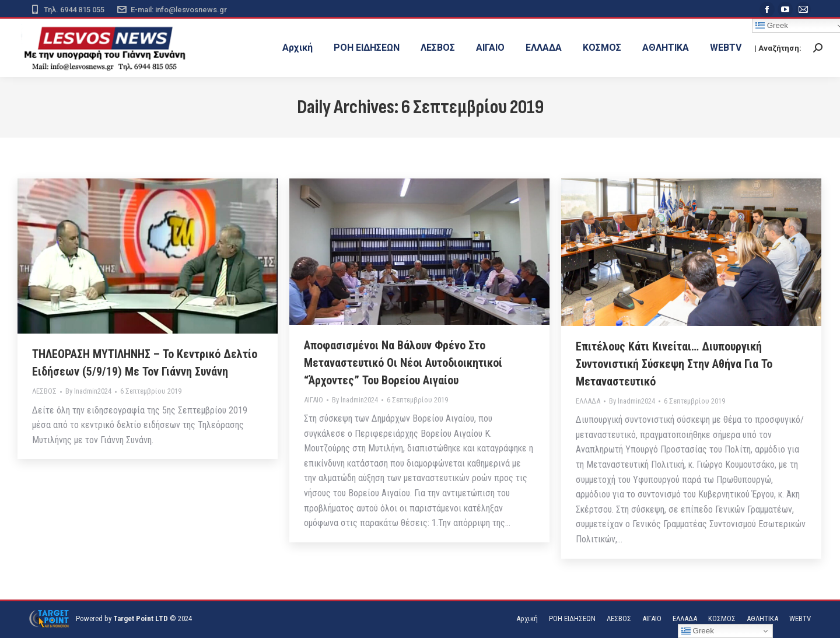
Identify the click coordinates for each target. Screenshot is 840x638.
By (88, 391)
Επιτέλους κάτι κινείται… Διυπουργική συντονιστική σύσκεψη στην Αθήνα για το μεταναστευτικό (674, 364)
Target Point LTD (141, 618)
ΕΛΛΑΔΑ (588, 401)
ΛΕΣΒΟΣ (44, 391)
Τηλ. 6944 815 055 (67, 10)
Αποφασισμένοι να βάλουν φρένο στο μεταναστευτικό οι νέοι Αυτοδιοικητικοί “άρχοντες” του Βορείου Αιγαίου (403, 363)
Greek (698, 631)
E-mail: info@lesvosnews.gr (171, 10)
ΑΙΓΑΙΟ (314, 400)
